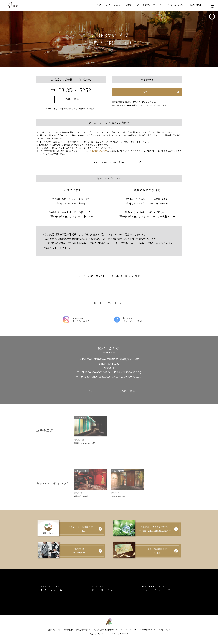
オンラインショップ (160, 588)
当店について (104, 5)
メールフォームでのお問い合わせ (109, 162)
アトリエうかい (109, 588)
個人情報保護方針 (83, 630)
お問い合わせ (165, 630)
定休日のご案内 (71, 99)
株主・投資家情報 (66, 630)
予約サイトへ (147, 92)
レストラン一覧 (58, 588)
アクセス (91, 392)
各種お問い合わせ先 (98, 151)
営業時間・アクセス (152, 5)
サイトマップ (126, 630)
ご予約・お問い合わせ (176, 5)
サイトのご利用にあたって (145, 630)
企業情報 (51, 630)
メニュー (118, 5)
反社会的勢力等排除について (106, 630)
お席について (132, 5)
